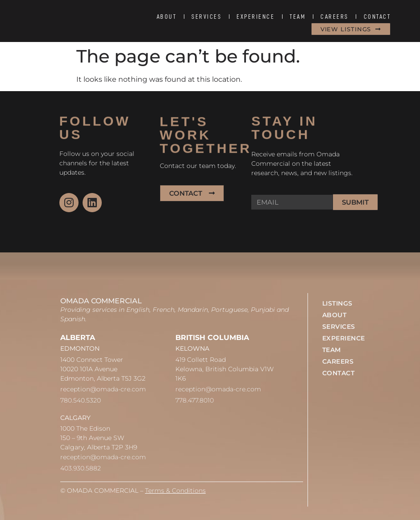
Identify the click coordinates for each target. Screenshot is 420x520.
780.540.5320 (81, 400)
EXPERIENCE (256, 17)
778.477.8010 (195, 400)
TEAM (297, 17)
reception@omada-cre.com (103, 389)
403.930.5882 (81, 468)
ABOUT (167, 17)
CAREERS (335, 17)
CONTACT (377, 17)
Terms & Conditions (175, 491)
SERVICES (206, 17)
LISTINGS (337, 303)
